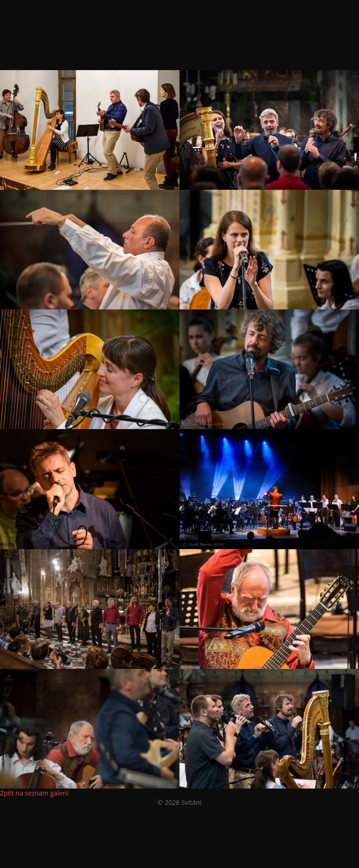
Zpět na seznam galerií (34, 793)
